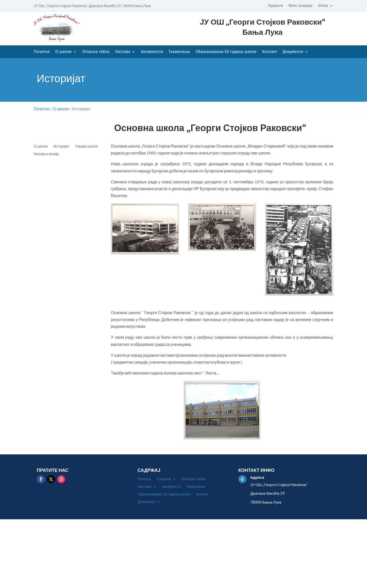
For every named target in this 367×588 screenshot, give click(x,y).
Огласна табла (96, 52)
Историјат (61, 146)
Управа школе (87, 146)
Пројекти (275, 6)
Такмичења (179, 52)
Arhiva (323, 6)
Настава (123, 52)
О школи (63, 52)
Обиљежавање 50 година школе (226, 52)
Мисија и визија (46, 154)
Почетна (42, 52)
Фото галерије (301, 6)
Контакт (270, 52)
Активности (152, 52)
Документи (293, 52)
